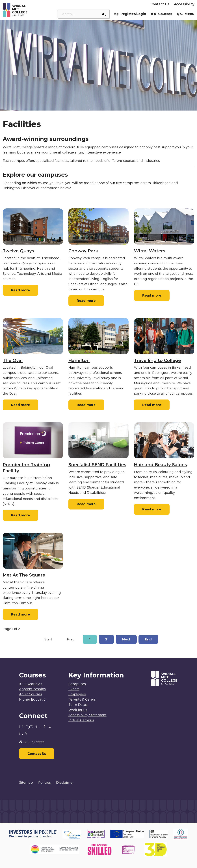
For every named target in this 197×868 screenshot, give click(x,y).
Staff (87, 4)
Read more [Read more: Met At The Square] (20, 614)
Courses (162, 14)
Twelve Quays (18, 251)
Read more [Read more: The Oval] (20, 405)
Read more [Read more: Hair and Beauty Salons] (152, 509)
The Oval (13, 360)
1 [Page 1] (90, 639)
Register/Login (130, 14)
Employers (137, 4)
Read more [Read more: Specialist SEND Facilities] (86, 504)
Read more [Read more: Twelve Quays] (20, 290)
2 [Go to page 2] (106, 639)
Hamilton (79, 360)
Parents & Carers (109, 4)
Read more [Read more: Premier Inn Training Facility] (20, 515)
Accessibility (184, 4)
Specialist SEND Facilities (97, 465)
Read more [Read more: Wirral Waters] (152, 295)
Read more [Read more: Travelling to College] (152, 405)
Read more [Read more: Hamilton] (86, 405)
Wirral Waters (150, 251)
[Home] (27, 10)
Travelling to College (157, 360)
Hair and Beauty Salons (161, 465)
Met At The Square (24, 575)
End (148, 639)
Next (126, 639)
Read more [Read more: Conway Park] (86, 301)
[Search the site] (104, 14)
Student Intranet (64, 4)
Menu (186, 14)
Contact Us (160, 4)
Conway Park (83, 251)
